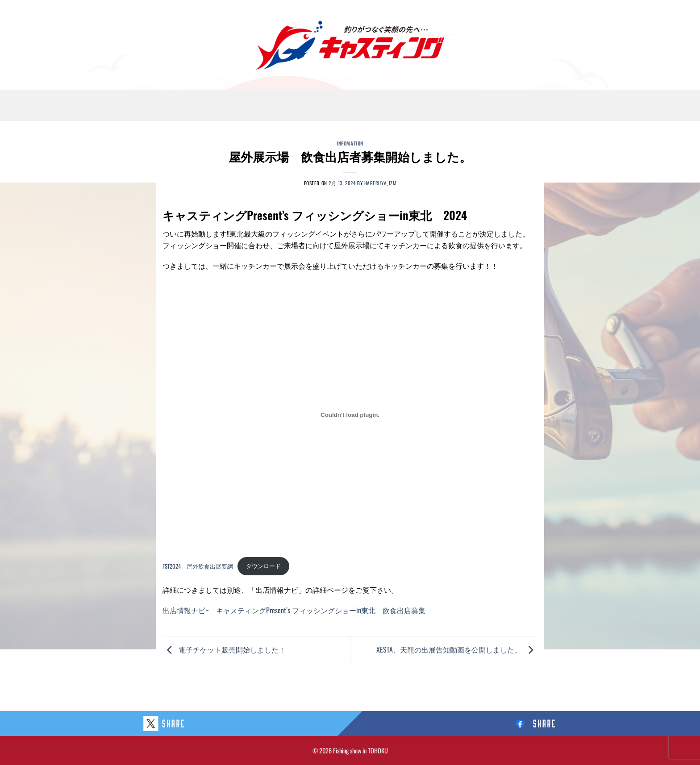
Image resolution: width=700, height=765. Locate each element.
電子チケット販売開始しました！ (224, 649)
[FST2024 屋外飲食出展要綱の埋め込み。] (350, 415)
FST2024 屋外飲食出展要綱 (198, 566)
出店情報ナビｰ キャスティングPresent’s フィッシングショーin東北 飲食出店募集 (294, 610)
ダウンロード (263, 566)
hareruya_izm (380, 183)
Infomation (350, 143)
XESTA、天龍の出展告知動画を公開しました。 (457, 649)
